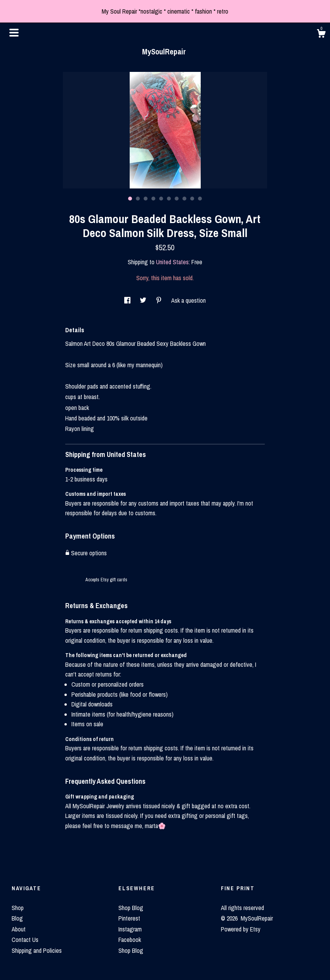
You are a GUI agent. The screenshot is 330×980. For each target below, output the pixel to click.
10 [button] (200, 199)
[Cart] (321, 35)
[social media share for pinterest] (160, 300)
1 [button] (130, 199)
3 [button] (146, 199)
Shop (18, 908)
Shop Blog (131, 908)
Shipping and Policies (37, 950)
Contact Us (25, 940)
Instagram (130, 929)
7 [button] (177, 199)
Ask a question (188, 300)
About (19, 929)
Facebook (130, 940)
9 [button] (192, 199)
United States (172, 262)
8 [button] (184, 199)
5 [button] (161, 199)
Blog (17, 918)
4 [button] (153, 199)
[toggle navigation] (14, 33)
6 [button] (169, 199)
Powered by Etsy (241, 929)
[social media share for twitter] (144, 300)
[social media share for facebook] (128, 300)
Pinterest (129, 918)
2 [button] (138, 199)
